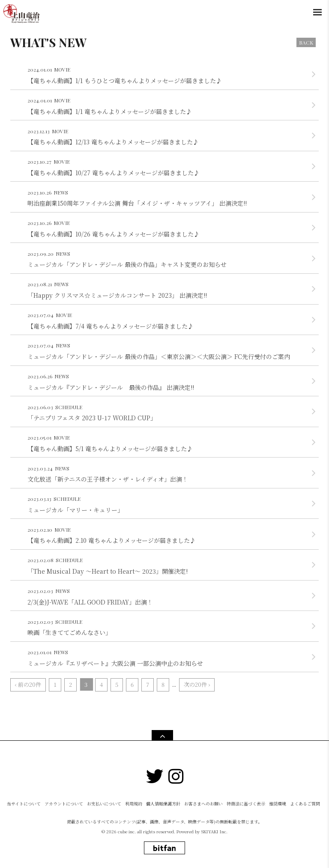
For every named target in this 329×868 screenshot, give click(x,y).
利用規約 (134, 804)
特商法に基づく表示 (246, 804)
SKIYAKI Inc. (214, 831)
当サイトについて (24, 804)
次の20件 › (197, 684)
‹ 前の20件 (28, 684)
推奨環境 (278, 804)
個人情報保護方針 (163, 804)
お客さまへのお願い (203, 804)
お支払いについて (104, 804)
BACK (306, 42)
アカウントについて (64, 804)
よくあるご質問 (305, 804)
